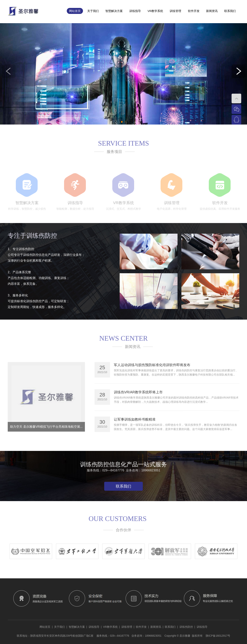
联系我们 (230, 11)
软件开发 (194, 11)
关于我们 (93, 11)
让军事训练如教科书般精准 (135, 419)
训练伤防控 (186, 627)
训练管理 (175, 11)
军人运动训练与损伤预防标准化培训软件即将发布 (152, 365)
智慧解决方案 (114, 11)
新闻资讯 (212, 11)
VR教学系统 (155, 11)
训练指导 (135, 11)
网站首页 (75, 11)
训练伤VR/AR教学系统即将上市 (138, 392)
